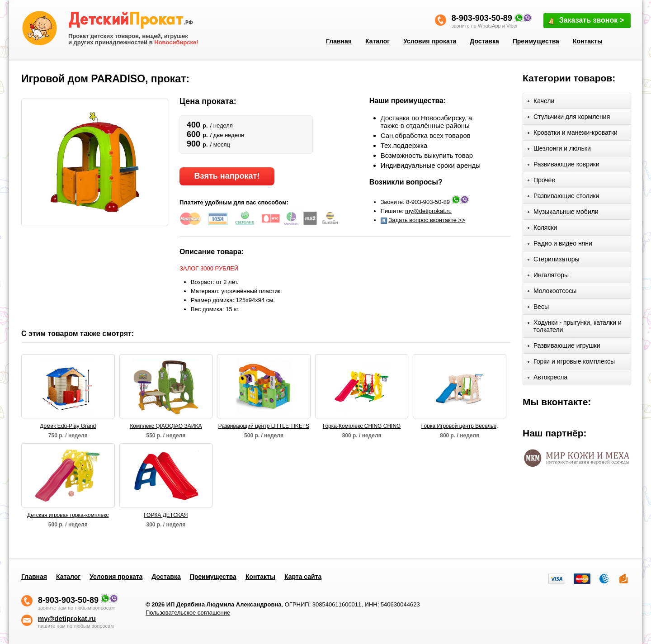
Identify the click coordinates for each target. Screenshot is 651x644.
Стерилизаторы (554, 261)
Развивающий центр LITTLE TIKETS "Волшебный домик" (264, 426)
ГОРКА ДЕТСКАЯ (166, 515)
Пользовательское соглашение (188, 613)
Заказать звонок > (585, 21)
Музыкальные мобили (563, 213)
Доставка (484, 41)
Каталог (377, 41)
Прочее (541, 182)
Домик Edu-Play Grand (68, 426)
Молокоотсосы (552, 292)
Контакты (588, 41)
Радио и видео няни (560, 245)
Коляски (542, 229)
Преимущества (536, 41)
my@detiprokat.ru (428, 211)
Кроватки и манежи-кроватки (573, 134)
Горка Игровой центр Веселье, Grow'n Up (460, 426)
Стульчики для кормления (569, 118)
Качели (541, 102)
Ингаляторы (548, 277)
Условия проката (430, 41)
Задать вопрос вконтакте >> (427, 220)
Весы (538, 308)
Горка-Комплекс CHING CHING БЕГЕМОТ (362, 426)
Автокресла (547, 379)
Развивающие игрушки (564, 347)
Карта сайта (303, 577)
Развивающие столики (563, 197)
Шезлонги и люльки (559, 150)
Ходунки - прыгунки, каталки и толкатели (575, 326)
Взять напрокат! (227, 176)
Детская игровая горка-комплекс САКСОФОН (68, 516)
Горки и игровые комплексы (571, 363)
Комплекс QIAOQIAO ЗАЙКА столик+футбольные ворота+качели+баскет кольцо (166, 426)
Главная (339, 41)
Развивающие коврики (564, 166)
